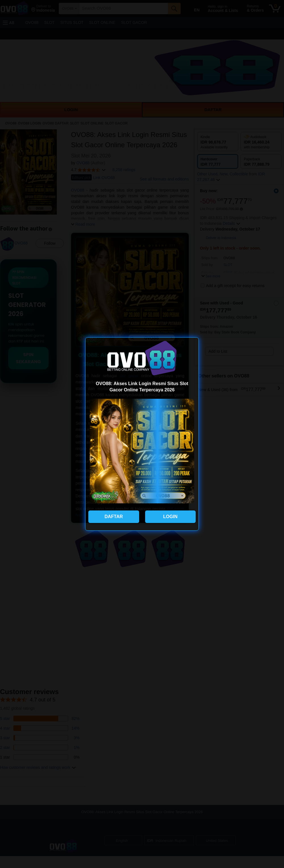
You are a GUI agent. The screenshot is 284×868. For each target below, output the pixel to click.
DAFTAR (114, 517)
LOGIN (170, 517)
